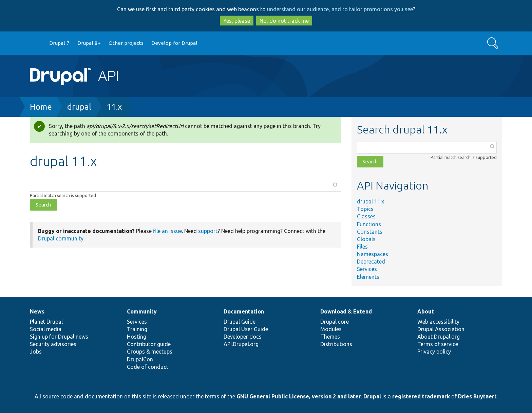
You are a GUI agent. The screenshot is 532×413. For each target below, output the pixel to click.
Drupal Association (441, 329)
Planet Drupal (46, 322)
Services (367, 269)
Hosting (137, 337)
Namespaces (373, 254)
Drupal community (61, 238)
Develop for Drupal (174, 43)
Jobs (36, 352)
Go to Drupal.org (36, 43)
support (208, 231)
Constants (370, 232)
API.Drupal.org (241, 344)
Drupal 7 (59, 43)
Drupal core (335, 322)
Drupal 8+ (89, 43)
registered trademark (421, 396)
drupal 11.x (370, 201)
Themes (330, 337)
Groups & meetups (150, 352)
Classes (366, 216)
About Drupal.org (439, 337)
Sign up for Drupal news (59, 337)
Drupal (372, 396)
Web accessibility (438, 322)
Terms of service (438, 344)
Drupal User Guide (246, 329)
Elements (368, 277)
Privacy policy (434, 352)
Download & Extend (346, 311)
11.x (114, 107)
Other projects (126, 43)
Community (142, 311)
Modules (331, 329)
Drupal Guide (240, 322)
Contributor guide (149, 344)
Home (41, 107)
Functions (369, 224)
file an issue (167, 231)
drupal (79, 107)
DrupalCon (140, 359)
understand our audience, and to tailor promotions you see (340, 9)
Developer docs (243, 337)
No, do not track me (284, 21)
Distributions (336, 344)
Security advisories (53, 344)
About (426, 311)
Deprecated (371, 262)
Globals (366, 239)
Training (137, 329)
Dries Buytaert (477, 396)
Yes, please (237, 21)
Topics (365, 209)
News (37, 311)
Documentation (244, 311)
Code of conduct (148, 367)
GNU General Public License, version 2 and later (299, 396)
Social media (46, 329)
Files (362, 247)
